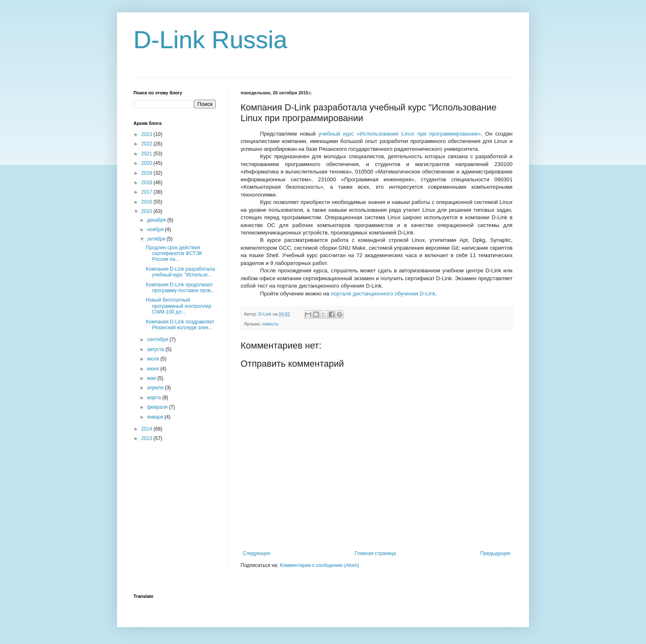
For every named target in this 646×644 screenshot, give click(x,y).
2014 (147, 429)
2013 (147, 438)
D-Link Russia (210, 40)
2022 (147, 144)
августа (156, 349)
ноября (156, 229)
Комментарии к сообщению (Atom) (319, 565)
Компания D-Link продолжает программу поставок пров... (180, 288)
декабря (157, 220)
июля (154, 359)
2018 (147, 183)
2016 (147, 202)
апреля (156, 388)
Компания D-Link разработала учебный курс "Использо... (180, 272)
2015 (147, 211)
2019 (147, 173)
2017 (147, 192)
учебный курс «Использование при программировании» (400, 134)
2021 (147, 154)
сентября (158, 340)
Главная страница (376, 553)
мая (152, 378)
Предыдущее (495, 553)
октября (157, 239)
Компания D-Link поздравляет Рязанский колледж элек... (180, 325)
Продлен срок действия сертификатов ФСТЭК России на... (174, 254)
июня (154, 369)
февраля (158, 407)
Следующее (256, 553)
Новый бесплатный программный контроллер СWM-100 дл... (179, 306)
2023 (147, 134)
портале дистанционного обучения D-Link (383, 294)
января (156, 417)
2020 (147, 163)
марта (155, 398)
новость (270, 324)
